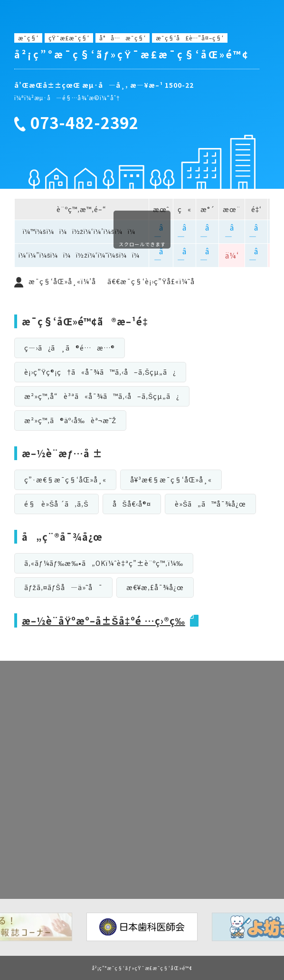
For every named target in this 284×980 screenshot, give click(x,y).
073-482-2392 (85, 123)
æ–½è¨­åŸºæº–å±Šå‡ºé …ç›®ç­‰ (104, 621)
